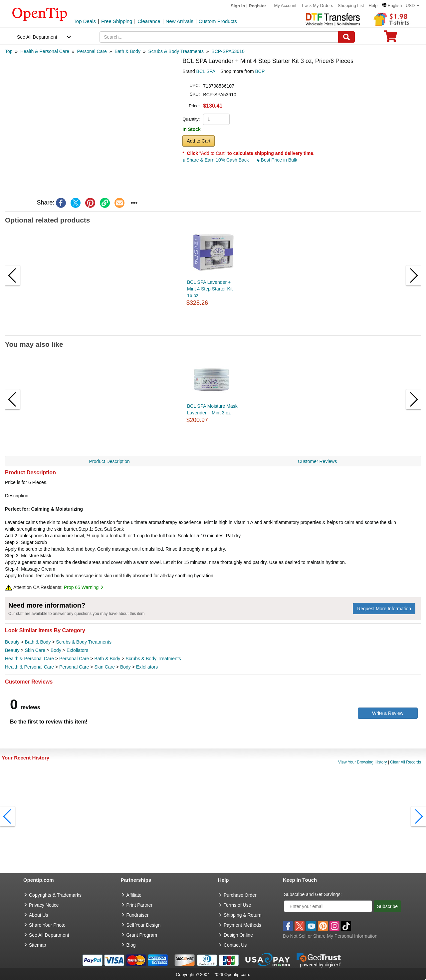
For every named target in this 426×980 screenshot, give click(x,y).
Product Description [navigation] (109, 461)
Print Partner (140, 905)
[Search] (346, 37)
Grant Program (142, 935)
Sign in (238, 6)
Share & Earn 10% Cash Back (216, 160)
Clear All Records (406, 762)
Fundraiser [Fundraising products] (138, 915)
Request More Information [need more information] (384, 609)
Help (373, 5)
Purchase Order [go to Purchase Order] (240, 895)
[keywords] (219, 37)
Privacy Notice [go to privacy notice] (44, 905)
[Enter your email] (328, 906)
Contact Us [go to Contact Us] (235, 945)
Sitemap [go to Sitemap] (37, 945)
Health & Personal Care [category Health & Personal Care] (29, 659)
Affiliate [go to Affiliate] (134, 895)
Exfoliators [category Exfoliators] (77, 650)
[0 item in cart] (390, 38)
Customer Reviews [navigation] (317, 461)
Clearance (149, 21)
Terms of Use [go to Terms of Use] (237, 905)
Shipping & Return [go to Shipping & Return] (243, 915)
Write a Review (388, 713)
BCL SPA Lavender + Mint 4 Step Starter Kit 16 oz (210, 289)
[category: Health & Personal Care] (45, 51)
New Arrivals (180, 21)
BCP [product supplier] (260, 71)
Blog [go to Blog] (131, 945)
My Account (285, 5)
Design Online (238, 935)
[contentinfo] (40, 14)
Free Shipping (117, 21)
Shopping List (351, 5)
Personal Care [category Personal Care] (74, 659)
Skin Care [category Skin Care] (35, 650)
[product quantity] (216, 119)
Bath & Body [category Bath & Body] (38, 642)
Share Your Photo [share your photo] (47, 925)
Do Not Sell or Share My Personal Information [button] (330, 936)
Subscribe (387, 906)
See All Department (37, 37)
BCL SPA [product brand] (206, 71)
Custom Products (218, 21)
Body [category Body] (56, 650)
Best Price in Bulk (277, 160)
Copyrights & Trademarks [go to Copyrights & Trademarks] (55, 895)
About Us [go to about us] (39, 915)
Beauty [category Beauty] (12, 642)
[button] (401, 5)
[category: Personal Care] (92, 51)
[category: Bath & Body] (127, 51)
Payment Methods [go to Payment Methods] (242, 925)
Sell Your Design (144, 925)
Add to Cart (199, 141)
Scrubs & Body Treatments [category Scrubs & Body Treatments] (84, 642)
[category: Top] (9, 51)
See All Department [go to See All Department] (49, 935)
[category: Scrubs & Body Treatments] (176, 51)
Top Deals (85, 21)
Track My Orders (317, 5)
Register (258, 6)
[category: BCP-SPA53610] (228, 51)
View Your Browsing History (363, 762)
